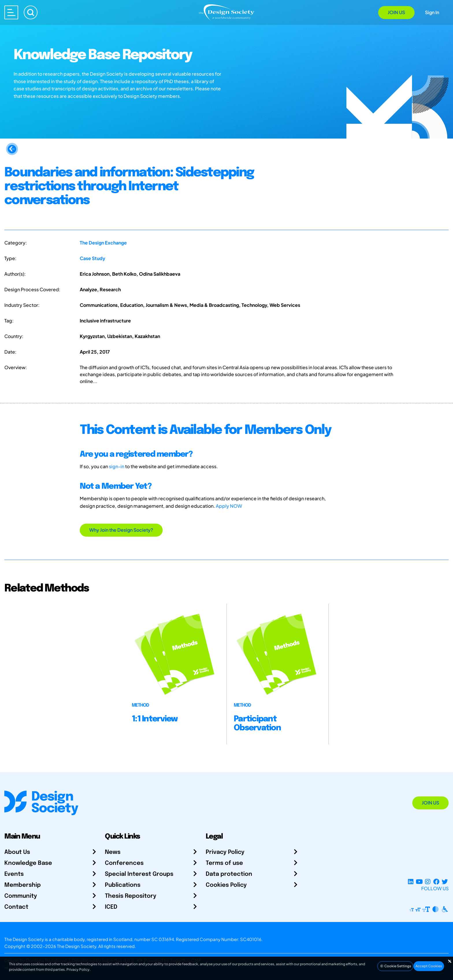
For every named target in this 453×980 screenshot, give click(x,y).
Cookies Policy (226, 885)
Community (21, 896)
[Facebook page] (436, 881)
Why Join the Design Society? (121, 530)
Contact (16, 907)
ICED (111, 907)
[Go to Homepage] (226, 12)
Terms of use (224, 863)
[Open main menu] (11, 12)
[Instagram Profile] (428, 881)
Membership (23, 885)
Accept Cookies (429, 966)
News (113, 852)
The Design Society (77, 946)
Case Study (92, 258)
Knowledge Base (28, 863)
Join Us (396, 12)
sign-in (117, 466)
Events (14, 874)
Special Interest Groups (139, 874)
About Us (17, 852)
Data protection (229, 874)
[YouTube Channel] (419, 881)
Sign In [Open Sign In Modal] (432, 12)
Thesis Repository (131, 896)
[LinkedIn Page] (411, 881)
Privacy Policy (225, 852)
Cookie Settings (395, 966)
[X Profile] (445, 881)
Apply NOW (229, 506)
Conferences (124, 863)
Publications (123, 885)
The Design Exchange (103, 243)
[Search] (31, 12)
